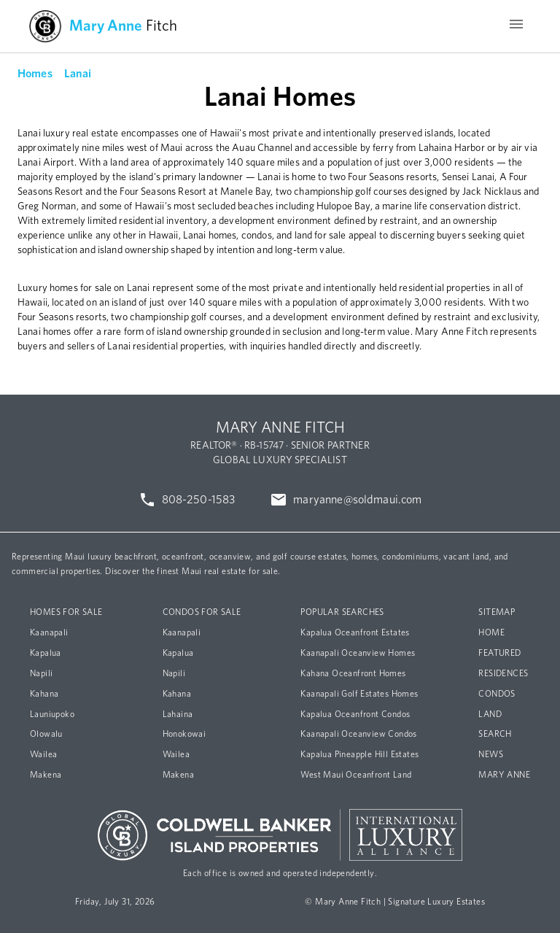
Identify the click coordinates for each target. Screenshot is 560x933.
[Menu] (516, 26)
